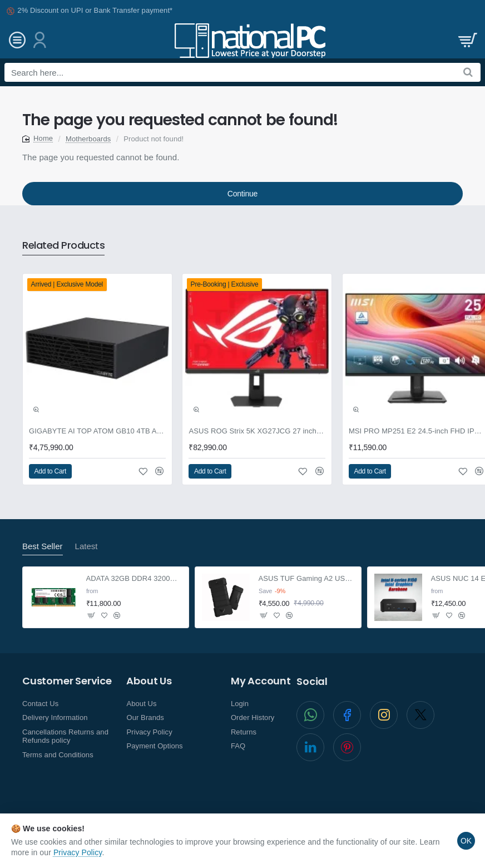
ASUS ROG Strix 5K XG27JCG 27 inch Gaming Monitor (257, 431)
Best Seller (43, 546)
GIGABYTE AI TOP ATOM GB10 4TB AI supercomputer (97, 431)
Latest (86, 546)
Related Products (63, 246)
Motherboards (88, 139)
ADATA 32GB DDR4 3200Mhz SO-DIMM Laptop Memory (134, 578)
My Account (261, 681)
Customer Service (67, 681)
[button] (36, 410)
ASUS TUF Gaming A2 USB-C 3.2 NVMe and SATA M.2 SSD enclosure (307, 578)
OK (466, 841)
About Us (149, 681)
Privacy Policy (78, 852)
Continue (242, 194)
